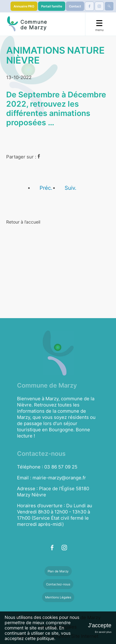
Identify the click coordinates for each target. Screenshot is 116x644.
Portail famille (52, 6)
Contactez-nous (58, 584)
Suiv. (71, 188)
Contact (75, 6)
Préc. (46, 188)
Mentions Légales (58, 597)
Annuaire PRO (24, 6)
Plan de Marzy (58, 571)
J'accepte (100, 625)
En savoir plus (103, 632)
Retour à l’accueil (23, 222)
